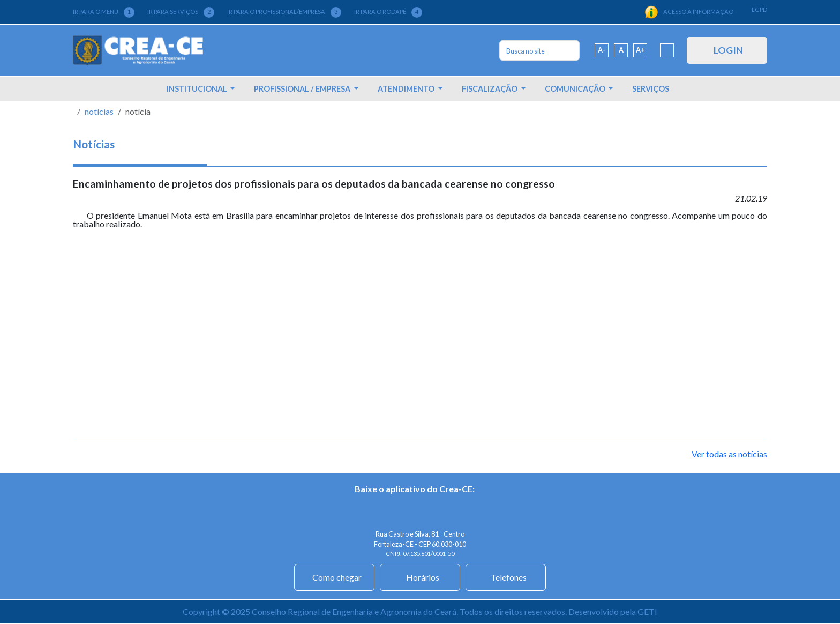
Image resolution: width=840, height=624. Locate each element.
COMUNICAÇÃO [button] (576, 89)
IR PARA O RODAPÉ (388, 12)
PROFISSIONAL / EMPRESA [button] (303, 89)
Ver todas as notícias (729, 454)
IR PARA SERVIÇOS (181, 12)
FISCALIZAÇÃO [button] (490, 89)
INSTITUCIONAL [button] (198, 89)
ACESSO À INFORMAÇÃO (689, 12)
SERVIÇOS (651, 89)
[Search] (539, 50)
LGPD (759, 9)
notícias (99, 111)
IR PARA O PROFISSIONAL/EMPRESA (284, 12)
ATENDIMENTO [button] (407, 89)
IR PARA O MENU (104, 12)
